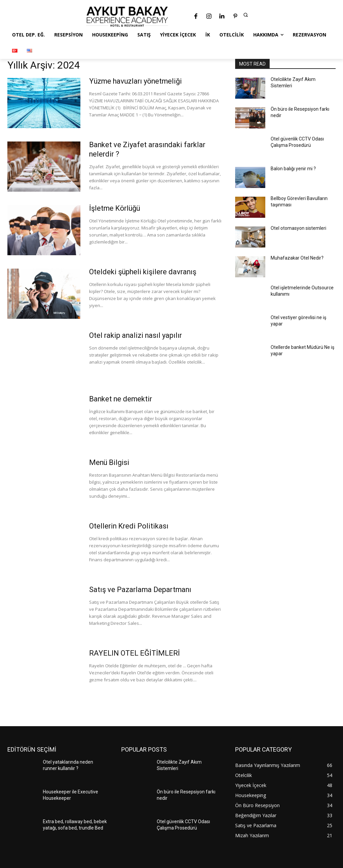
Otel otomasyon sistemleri (298, 228)
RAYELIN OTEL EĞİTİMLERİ (135, 653)
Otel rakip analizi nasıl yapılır (137, 335)
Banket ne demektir (122, 399)
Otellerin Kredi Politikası (130, 526)
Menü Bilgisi (110, 462)
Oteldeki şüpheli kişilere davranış (144, 272)
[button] (246, 15)
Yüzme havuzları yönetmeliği (137, 81)
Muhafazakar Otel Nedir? (297, 258)
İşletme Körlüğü (115, 208)
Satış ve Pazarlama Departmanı (141, 590)
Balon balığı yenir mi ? (293, 169)
